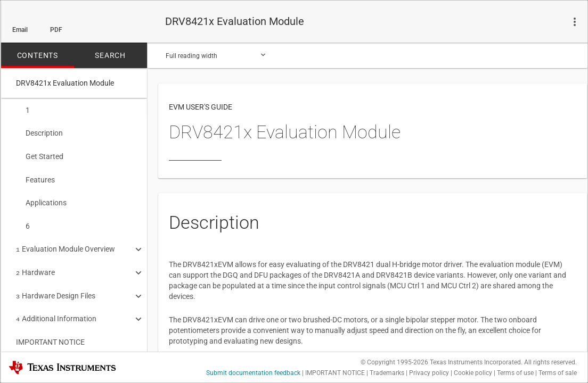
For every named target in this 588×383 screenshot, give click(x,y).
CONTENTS (38, 55)
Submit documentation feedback (253, 373)
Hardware (35, 265)
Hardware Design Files (56, 287)
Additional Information (56, 309)
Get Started (40, 154)
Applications (41, 198)
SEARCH (110, 55)
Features (35, 177)
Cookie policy (473, 373)
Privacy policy (429, 373)
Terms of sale (558, 373)
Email (20, 30)
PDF (56, 30)
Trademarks (387, 373)
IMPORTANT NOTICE (50, 331)
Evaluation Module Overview (66, 243)
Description (39, 132)
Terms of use (515, 373)
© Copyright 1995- (394, 362)
